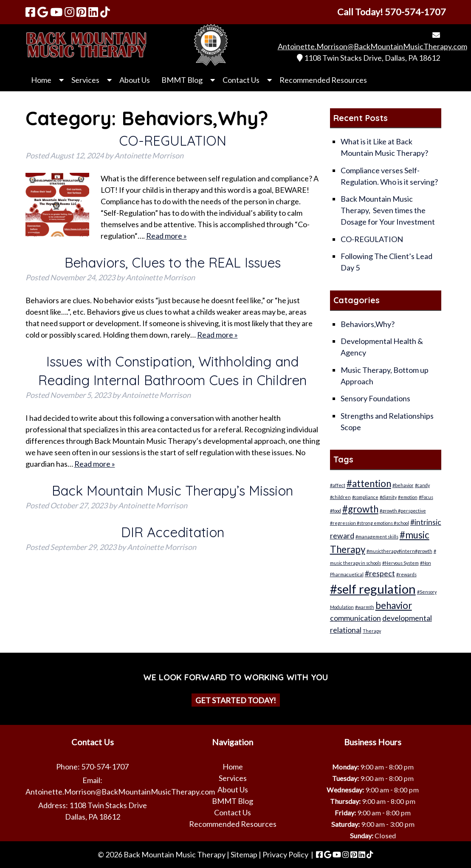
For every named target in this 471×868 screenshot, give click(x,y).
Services (85, 80)
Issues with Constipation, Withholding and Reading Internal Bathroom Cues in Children (172, 371)
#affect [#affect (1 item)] (338, 485)
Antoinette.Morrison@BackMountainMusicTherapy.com (372, 46)
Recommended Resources (323, 80)
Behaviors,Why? (368, 324)
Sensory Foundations (375, 398)
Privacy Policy (285, 854)
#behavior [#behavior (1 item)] (403, 485)
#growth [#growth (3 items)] (360, 509)
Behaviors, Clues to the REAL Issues (173, 262)
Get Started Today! (236, 700)
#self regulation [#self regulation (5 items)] (373, 589)
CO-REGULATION (173, 141)
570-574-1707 (105, 767)
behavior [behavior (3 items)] (394, 605)
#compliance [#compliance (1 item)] (365, 497)
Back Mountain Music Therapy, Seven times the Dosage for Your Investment (388, 210)
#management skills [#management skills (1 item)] (377, 537)
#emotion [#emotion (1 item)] (408, 497)
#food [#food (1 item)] (336, 511)
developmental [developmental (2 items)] (407, 618)
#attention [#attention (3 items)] (369, 483)
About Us (135, 80)
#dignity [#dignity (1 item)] (388, 497)
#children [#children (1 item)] (340, 497)
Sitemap (244, 854)
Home (41, 80)
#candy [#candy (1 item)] (422, 485)
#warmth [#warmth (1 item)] (365, 607)
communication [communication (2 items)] (355, 618)
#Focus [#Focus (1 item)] (426, 497)
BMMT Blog (182, 80)
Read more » (166, 236)
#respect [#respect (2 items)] (380, 573)
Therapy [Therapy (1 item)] (372, 631)
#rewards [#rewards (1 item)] (406, 574)
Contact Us (241, 80)
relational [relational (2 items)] (346, 630)
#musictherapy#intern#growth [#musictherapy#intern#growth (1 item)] (399, 551)
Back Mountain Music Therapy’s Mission (172, 490)
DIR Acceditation (173, 532)
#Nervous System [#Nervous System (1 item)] (400, 563)
